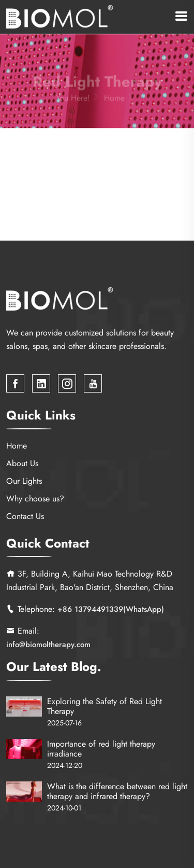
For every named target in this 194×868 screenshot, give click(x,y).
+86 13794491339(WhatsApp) (111, 610)
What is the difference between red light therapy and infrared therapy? (117, 791)
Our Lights (24, 481)
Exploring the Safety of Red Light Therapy (105, 706)
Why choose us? (35, 499)
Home (120, 100)
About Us (22, 463)
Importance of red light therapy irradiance (101, 749)
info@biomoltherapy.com (48, 645)
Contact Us (25, 516)
